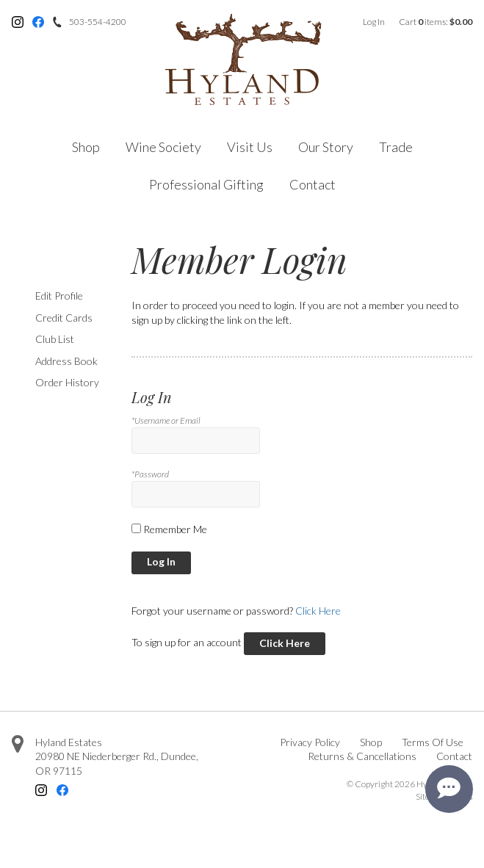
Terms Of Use (433, 742)
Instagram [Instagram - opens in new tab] (18, 22)
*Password (150, 474)
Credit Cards (64, 318)
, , (117, 763)
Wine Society (163, 147)
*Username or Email (166, 420)
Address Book (66, 361)
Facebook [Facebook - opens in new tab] (38, 22)
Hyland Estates (69, 742)
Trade (396, 147)
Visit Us (250, 147)
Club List (55, 339)
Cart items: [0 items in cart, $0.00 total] (436, 22)
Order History (67, 382)
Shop (86, 147)
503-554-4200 (98, 22)
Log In (374, 22)
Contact (313, 184)
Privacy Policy (310, 742)
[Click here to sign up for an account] (285, 644)
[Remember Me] (136, 528)
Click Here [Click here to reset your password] (318, 611)
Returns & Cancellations (362, 756)
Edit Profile (59, 296)
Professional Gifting (206, 184)
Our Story (326, 147)
